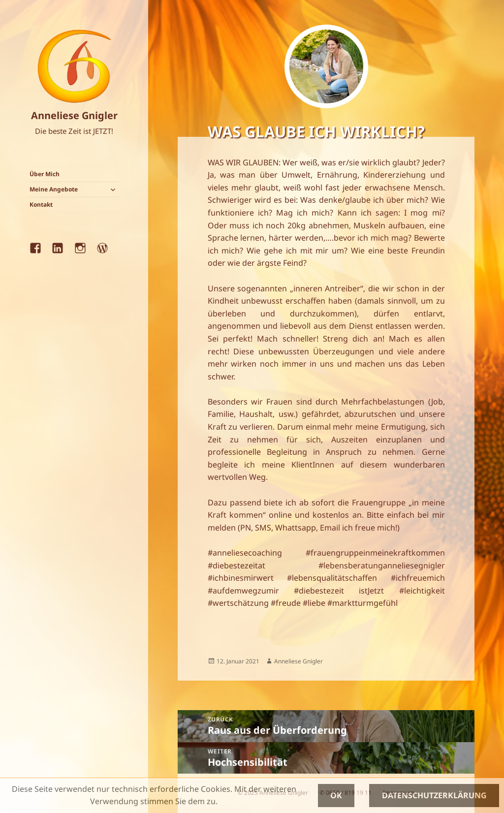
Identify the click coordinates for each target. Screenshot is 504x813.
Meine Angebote (54, 189)
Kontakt (41, 204)
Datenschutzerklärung (434, 795)
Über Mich (45, 174)
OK (336, 795)
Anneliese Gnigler (74, 115)
